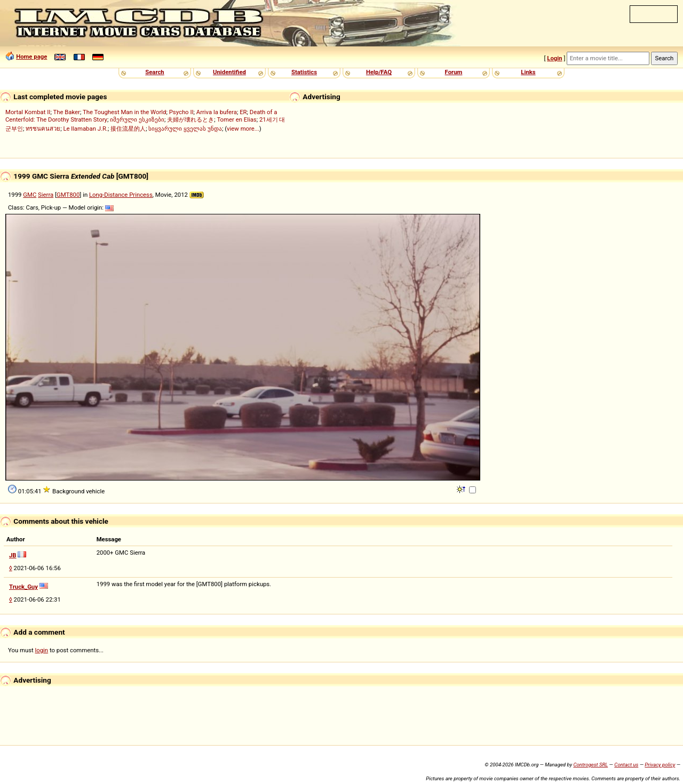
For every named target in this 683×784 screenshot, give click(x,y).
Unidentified (229, 72)
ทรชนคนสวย (43, 129)
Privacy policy (660, 765)
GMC (30, 195)
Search (154, 72)
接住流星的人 (128, 129)
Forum (454, 72)
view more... (243, 129)
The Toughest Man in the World (125, 112)
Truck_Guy (23, 587)
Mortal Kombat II (28, 112)
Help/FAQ (379, 72)
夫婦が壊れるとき (190, 119)
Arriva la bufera (217, 112)
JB (13, 555)
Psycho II (181, 112)
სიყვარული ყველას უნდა (185, 129)
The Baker (66, 112)
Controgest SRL (590, 765)
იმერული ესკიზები (137, 119)
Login (554, 58)
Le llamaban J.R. (85, 129)
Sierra (46, 195)
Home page (31, 57)
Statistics (304, 72)
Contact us (626, 765)
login (42, 650)
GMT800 (68, 195)
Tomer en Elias (236, 119)
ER (243, 112)
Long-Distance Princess (121, 195)
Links (528, 72)
